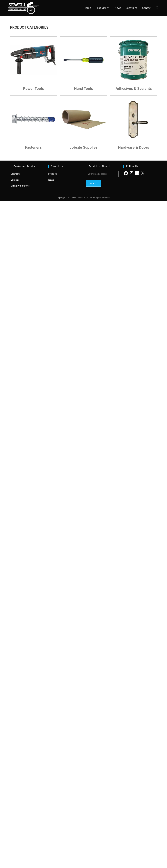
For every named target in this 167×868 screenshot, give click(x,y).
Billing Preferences (20, 186)
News (51, 180)
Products (53, 174)
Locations (16, 174)
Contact (15, 180)
